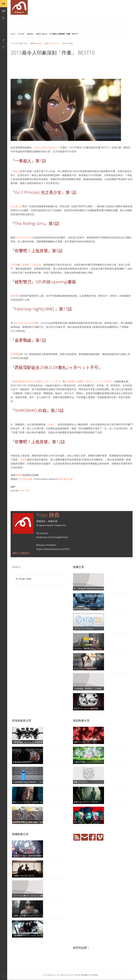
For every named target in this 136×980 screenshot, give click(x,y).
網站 (15, 553)
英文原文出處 (66, 479)
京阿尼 (14, 265)
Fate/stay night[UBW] (24, 323)
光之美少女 (16, 206)
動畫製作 (30, 34)
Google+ (4, 47)
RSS (4, 18)
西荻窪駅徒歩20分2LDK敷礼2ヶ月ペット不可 (37, 381)
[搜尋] (38, 579)
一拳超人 (15, 171)
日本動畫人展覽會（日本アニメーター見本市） (90, 381)
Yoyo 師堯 (48, 515)
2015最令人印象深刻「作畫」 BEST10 (53, 53)
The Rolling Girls (24, 237)
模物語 (19, 475)
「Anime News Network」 (46, 147)
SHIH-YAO (24, 491)
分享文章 (21, 34)
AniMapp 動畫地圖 (19, 7)
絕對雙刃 (15, 296)
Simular (84, 975)
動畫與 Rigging (42, 34)
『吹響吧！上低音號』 (32, 265)
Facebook (4, 40)
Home (13, 34)
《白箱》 (50, 424)
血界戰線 (15, 354)
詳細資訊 (25, 553)
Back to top (4, 976)
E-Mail (4, 11)
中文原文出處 (25, 479)
